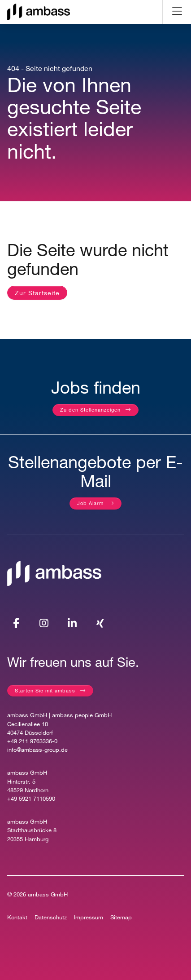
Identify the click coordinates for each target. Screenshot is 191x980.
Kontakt (17, 917)
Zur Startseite (37, 293)
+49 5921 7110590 (31, 799)
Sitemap (121, 917)
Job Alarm (90, 503)
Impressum (89, 917)
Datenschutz (51, 917)
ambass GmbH (48, 894)
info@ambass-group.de (37, 750)
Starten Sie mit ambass (45, 690)
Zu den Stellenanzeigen (90, 410)
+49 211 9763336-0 (32, 741)
